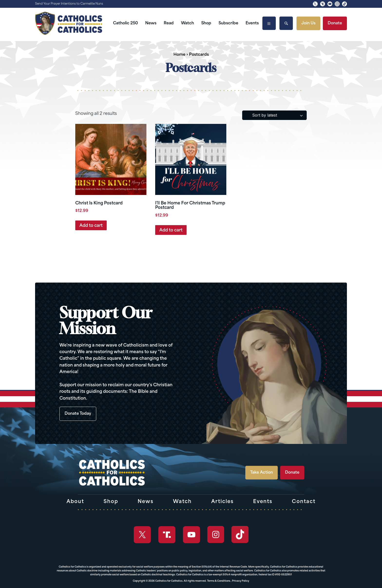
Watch (187, 23)
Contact (304, 502)
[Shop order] (274, 115)
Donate (335, 23)
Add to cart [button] (91, 226)
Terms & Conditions (219, 581)
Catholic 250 (125, 23)
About (75, 502)
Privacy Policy (241, 581)
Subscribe (228, 23)
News (151, 23)
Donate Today (78, 414)
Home (179, 55)
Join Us (308, 23)
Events (252, 23)
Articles (222, 502)
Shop (206, 23)
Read (169, 23)
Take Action (262, 473)
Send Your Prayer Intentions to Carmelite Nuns (69, 4)
